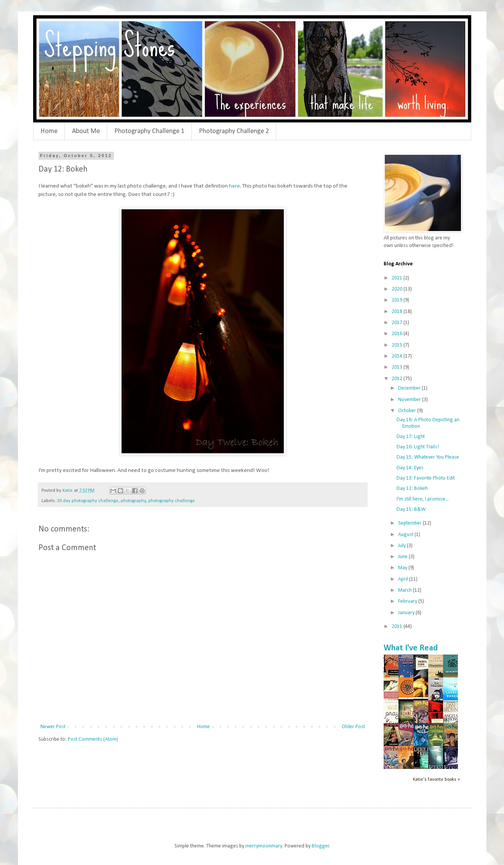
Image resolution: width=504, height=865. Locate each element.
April (404, 579)
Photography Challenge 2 (234, 131)
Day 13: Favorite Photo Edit (426, 478)
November (410, 400)
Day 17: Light (411, 437)
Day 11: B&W (411, 510)
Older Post (353, 727)
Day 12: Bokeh (412, 489)
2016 (398, 334)
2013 (398, 367)
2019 (398, 300)
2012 (398, 379)
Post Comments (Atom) (93, 739)
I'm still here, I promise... (423, 499)
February (408, 601)
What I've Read (411, 648)
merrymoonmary (264, 846)
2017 (398, 323)
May (403, 568)
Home (49, 131)
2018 (398, 312)
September (410, 523)
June (403, 557)
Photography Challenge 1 (149, 131)
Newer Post (53, 727)
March (406, 590)
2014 (398, 356)
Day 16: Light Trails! (418, 447)
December (410, 388)
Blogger (320, 846)
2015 (398, 345)
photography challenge (172, 501)
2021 (398, 278)
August (406, 535)
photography (133, 501)
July (402, 546)
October (408, 411)
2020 (398, 289)
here (234, 186)
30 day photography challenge (88, 501)
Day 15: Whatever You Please (428, 457)
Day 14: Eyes (410, 468)
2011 (398, 627)
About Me (86, 131)
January (407, 613)
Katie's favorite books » (436, 780)
